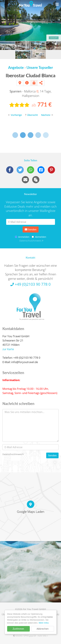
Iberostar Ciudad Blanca (31, 75)
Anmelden (22, 237)
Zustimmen (18, 629)
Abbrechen (43, 629)
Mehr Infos (44, 623)
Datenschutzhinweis (31, 241)
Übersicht (31, 115)
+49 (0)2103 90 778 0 (30, 284)
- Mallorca (24, 91)
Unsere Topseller (40, 67)
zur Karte (8, 349)
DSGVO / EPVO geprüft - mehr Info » (30, 636)
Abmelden (39, 237)
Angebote (16, 67)
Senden (31, 229)
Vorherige (15, 115)
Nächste (47, 115)
